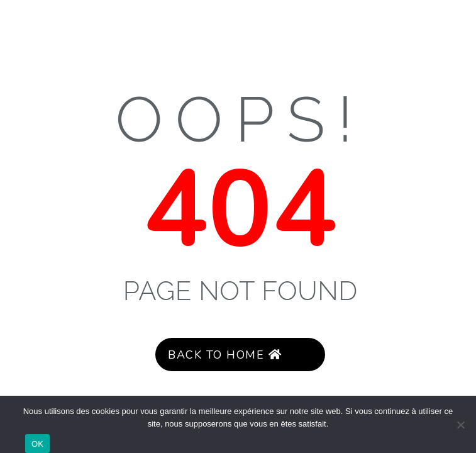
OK (37, 444)
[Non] (460, 425)
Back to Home (224, 355)
